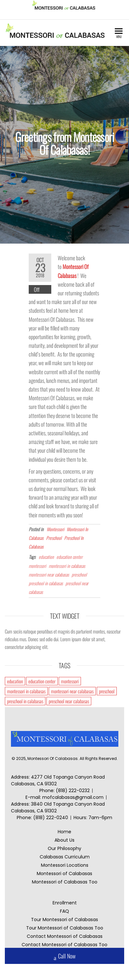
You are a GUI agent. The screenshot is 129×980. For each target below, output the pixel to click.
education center (69, 557)
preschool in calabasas (46, 583)
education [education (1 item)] (15, 681)
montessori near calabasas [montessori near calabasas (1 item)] (72, 691)
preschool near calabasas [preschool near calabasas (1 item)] (69, 701)
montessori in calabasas (67, 565)
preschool (79, 574)
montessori (37, 565)
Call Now (65, 957)
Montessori (55, 529)
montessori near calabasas (49, 574)
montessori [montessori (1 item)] (70, 681)
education (46, 557)
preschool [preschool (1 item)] (107, 691)
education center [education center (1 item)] (42, 681)
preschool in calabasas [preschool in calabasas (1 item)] (25, 701)
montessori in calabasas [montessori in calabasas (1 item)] (26, 691)
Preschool (54, 537)
